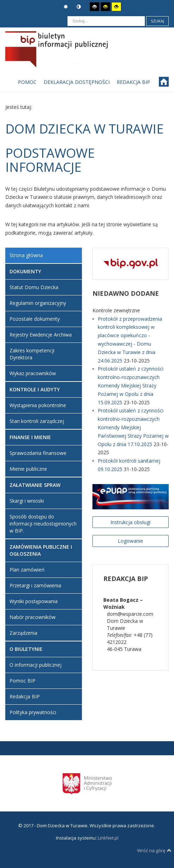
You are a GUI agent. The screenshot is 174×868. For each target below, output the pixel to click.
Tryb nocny (79, 7)
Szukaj (157, 21)
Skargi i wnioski (27, 501)
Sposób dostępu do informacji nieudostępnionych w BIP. (43, 524)
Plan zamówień (27, 570)
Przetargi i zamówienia (35, 585)
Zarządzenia (23, 633)
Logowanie (130, 541)
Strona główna (26, 255)
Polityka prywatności (33, 712)
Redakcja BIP (25, 696)
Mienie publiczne (28, 469)
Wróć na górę (154, 850)
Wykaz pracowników (33, 373)
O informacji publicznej (36, 665)
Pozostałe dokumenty (35, 319)
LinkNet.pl (108, 838)
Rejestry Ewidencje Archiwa (41, 335)
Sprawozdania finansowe (38, 453)
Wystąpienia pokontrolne (38, 405)
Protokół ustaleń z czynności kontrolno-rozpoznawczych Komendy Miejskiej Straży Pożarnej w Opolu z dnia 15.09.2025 (131, 385)
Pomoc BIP (22, 681)
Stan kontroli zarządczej (37, 421)
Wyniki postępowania (34, 601)
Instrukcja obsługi (130, 522)
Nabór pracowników (33, 617)
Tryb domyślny (66, 7)
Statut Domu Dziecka (34, 287)
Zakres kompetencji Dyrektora (32, 354)
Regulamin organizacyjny (38, 303)
